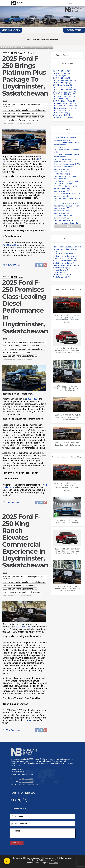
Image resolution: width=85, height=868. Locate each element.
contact (29, 720)
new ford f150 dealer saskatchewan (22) (62, 212)
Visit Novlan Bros (11, 245)
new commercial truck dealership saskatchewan (23, 117)
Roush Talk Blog (61, 272)
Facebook (37, 265)
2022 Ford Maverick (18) (63, 87)
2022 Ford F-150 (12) (62, 115)
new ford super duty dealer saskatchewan (21, 346)
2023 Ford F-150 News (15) (64, 94)
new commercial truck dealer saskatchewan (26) (66, 207)
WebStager (43, 860)
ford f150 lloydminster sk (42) (66, 186)
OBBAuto (27, 858)
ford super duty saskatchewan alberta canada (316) (67, 156)
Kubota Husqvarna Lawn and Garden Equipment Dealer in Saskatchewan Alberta (66, 261)
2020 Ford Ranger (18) (63, 85)
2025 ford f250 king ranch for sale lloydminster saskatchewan (23, 578)
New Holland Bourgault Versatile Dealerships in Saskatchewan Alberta (67, 249)
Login (48, 47)
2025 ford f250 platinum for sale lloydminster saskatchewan (22, 106)
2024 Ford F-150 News (13, 277)
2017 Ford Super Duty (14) (64, 101)
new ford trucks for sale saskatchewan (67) (64, 168)
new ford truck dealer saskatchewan (18, 585)
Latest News (61, 270)
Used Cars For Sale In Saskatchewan (62, 276)
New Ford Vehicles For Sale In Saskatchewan (66, 267)
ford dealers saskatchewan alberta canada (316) (65, 139)
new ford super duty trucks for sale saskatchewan (24, 110)
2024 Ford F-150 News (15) (64, 97)
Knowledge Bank (10, 47)
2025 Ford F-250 (24, 627)
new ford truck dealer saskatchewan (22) (63, 217)
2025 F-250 (32, 399)
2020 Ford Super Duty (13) (64, 103)
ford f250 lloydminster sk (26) (66, 203)
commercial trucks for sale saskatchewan (21, 120)
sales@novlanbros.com (29, 785)
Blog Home (37, 47)
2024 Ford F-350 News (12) (65, 117)
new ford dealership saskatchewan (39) (62, 190)
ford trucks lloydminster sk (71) (67, 164)
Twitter (41, 265)
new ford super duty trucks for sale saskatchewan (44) (67, 182)
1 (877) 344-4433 (26, 782)
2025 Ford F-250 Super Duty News (18, 53)
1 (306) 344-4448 (26, 779)
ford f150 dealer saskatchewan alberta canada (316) (67, 144)
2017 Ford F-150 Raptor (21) (65, 80)
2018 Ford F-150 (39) (62, 73)
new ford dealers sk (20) (64, 220)
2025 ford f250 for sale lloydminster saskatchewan (24, 342)
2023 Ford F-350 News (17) (65, 92)
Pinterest (45, 265)
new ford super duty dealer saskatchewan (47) (65, 178)
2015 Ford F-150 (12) (62, 110)
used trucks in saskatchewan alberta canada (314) (66, 160)
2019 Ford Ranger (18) (63, 83)
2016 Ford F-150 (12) (62, 113)
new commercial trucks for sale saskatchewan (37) (67, 195)
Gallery (25, 47)
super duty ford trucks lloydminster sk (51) (63, 173)
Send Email (17, 843)
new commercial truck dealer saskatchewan (22, 592)
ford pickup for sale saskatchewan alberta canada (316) (66, 150)
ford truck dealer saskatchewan (16, 353)
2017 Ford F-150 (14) (62, 99)
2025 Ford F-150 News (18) (64, 90)
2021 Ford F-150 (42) (62, 71)
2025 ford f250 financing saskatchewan (20, 113)
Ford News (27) (60, 76)
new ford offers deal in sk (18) (66, 223)
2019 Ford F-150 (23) (62, 78)
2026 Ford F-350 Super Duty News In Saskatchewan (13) (65, 107)
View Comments (13, 265)
